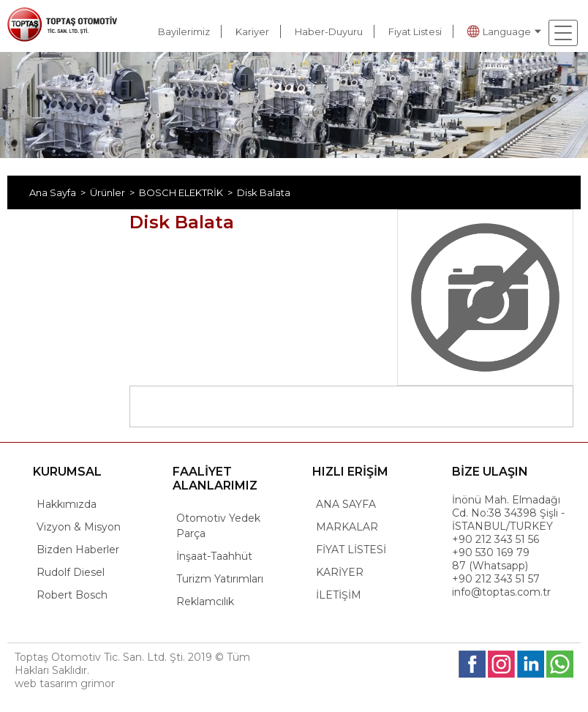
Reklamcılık (205, 602)
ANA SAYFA (346, 504)
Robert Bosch (72, 595)
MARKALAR (347, 527)
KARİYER (340, 572)
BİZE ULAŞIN (490, 472)
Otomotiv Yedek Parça (218, 526)
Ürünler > (114, 192)
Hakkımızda (67, 504)
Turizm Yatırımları (220, 579)
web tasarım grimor (65, 683)
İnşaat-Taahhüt (214, 556)
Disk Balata (264, 192)
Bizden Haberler (78, 550)
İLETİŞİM (339, 595)
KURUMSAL (67, 472)
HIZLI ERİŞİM (350, 472)
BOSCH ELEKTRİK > (188, 192)
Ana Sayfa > (60, 192)
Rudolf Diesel (71, 572)
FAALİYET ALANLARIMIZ (215, 479)
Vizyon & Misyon (79, 527)
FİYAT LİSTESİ (351, 550)
